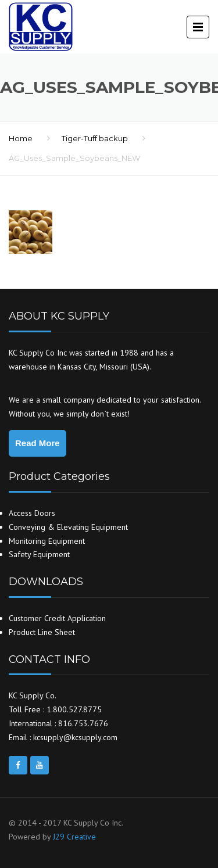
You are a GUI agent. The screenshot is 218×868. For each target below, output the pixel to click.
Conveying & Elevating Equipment (68, 527)
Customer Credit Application (57, 618)
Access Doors (32, 513)
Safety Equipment (39, 554)
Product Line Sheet (42, 632)
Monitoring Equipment (47, 541)
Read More (37, 443)
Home (21, 138)
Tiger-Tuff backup (95, 138)
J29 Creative (74, 837)
